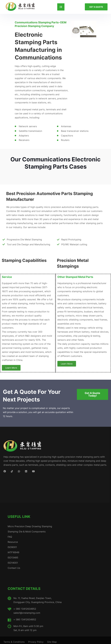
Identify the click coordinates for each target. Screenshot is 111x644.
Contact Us (14, 568)
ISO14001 (13, 563)
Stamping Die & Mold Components (27, 532)
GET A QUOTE (96, 7)
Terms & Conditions (14, 642)
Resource (13, 542)
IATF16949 (13, 552)
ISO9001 (12, 547)
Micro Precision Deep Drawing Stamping (30, 526)
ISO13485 (13, 558)
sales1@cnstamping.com (27, 613)
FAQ (10, 537)
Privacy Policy (36, 642)
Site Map (52, 642)
